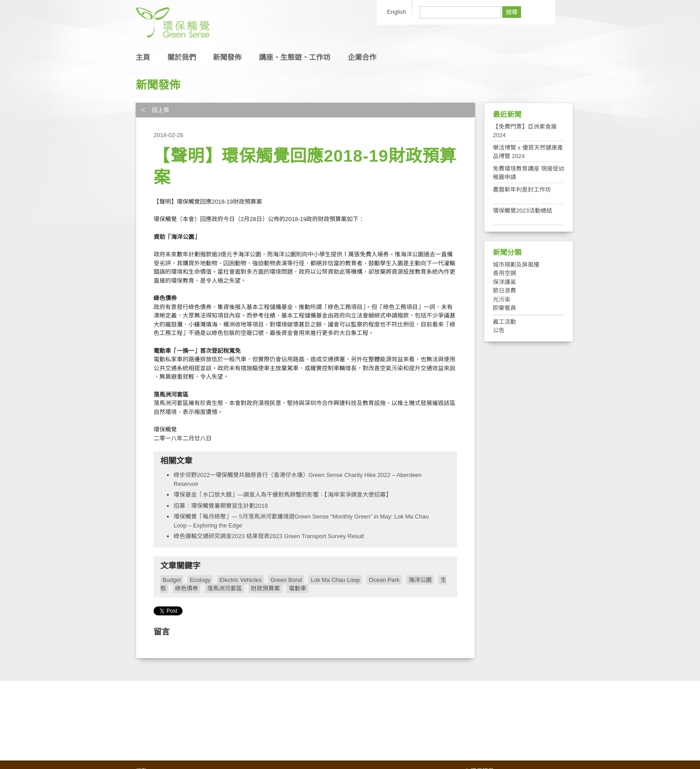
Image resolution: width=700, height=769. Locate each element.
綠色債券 (187, 588)
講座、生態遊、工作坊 (295, 57)
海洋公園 (420, 580)
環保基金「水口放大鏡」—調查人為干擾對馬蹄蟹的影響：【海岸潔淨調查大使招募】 (283, 495)
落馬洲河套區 (225, 588)
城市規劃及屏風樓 (516, 265)
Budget (172, 580)
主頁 (143, 57)
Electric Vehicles (240, 580)
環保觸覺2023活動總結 (523, 211)
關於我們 (182, 57)
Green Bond (286, 580)
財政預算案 (265, 588)
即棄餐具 (504, 308)
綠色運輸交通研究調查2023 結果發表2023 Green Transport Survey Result (269, 536)
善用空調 (504, 273)
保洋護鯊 (504, 282)
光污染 (502, 299)
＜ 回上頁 (155, 110)
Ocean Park (384, 580)
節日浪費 (504, 290)
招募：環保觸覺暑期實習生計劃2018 (221, 506)
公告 (499, 330)
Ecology (200, 580)
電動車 (298, 588)
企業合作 (362, 57)
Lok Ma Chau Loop (335, 580)
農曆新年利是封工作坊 (522, 190)
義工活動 (504, 322)
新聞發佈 (227, 57)
